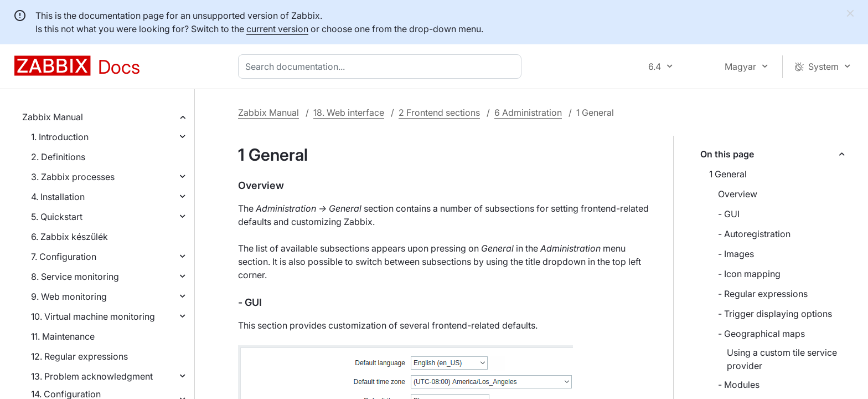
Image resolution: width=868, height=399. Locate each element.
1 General (728, 174)
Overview (738, 194)
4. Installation (58, 197)
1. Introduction (60, 137)
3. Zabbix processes (73, 177)
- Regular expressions (763, 294)
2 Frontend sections (439, 112)
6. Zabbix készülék (69, 237)
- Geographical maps (761, 334)
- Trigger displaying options (775, 314)
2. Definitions (58, 157)
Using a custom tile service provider (782, 359)
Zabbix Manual (53, 117)
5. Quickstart (57, 217)
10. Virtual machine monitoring (93, 316)
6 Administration (528, 112)
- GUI (729, 214)
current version (277, 29)
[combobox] (382, 66)
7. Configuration (64, 257)
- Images (736, 254)
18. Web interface (349, 112)
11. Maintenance (63, 336)
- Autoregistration (754, 234)
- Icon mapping (749, 274)
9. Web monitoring (69, 296)
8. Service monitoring (75, 277)
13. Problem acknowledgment (92, 376)
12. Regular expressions (79, 356)
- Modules (739, 385)
